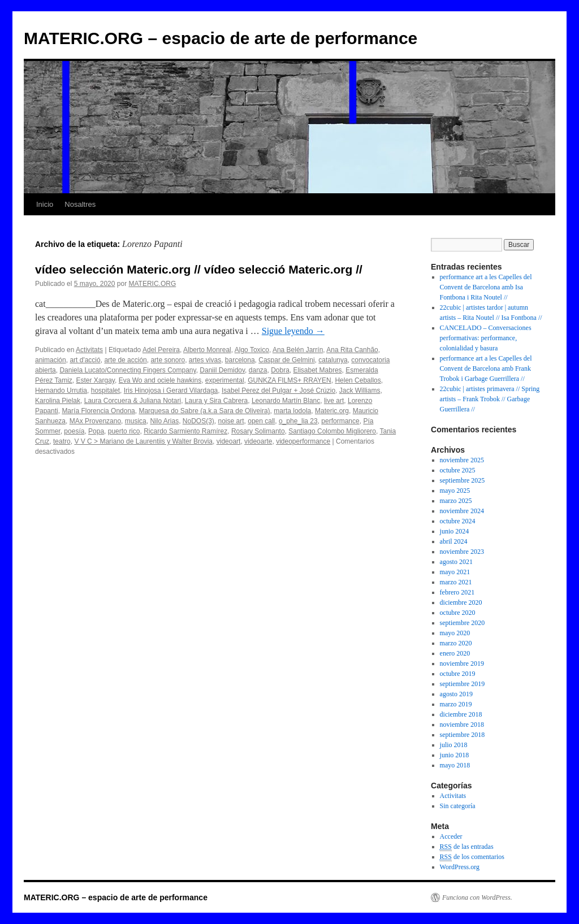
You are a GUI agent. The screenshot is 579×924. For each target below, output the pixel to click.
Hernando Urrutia (61, 391)
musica (136, 421)
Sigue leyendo (293, 331)
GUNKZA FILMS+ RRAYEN (289, 380)
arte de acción (125, 360)
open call (261, 421)
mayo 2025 (455, 491)
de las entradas (467, 847)
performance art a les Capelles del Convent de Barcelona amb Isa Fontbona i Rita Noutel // (486, 287)
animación (51, 360)
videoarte (258, 441)
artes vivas (205, 360)
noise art (231, 421)
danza (258, 370)
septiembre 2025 (463, 480)
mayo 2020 (455, 633)
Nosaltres (80, 204)
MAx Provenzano (95, 421)
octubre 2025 (458, 470)
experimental (225, 380)
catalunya (333, 360)
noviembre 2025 (462, 460)
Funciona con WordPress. (477, 897)
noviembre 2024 (462, 511)
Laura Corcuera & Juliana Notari (133, 401)
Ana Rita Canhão (352, 350)
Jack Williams (360, 391)
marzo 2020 (456, 643)
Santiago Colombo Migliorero (332, 431)
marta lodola (292, 411)
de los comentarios (472, 857)
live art (334, 401)
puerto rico (124, 431)
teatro (62, 441)
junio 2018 (455, 755)
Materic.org (332, 411)
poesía (74, 431)
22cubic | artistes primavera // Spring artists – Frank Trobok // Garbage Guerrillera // (490, 399)
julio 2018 (454, 745)
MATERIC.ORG (152, 284)
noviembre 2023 (462, 552)
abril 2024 (454, 541)
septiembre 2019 (463, 684)
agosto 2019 (456, 694)
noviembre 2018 (462, 725)
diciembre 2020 (461, 602)
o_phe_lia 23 (298, 421)
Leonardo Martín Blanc (286, 401)
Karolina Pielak (58, 401)
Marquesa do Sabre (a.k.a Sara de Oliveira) (204, 411)
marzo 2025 (456, 501)
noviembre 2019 (462, 663)
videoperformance (303, 441)
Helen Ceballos (358, 380)
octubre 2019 (458, 674)
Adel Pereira (161, 350)
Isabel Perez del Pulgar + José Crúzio (278, 391)
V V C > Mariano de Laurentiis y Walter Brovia (143, 441)
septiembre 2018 (463, 735)
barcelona (240, 360)
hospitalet (105, 391)
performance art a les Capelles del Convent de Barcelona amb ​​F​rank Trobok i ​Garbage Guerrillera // (486, 368)
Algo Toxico (252, 350)
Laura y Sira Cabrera (216, 401)
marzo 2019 (456, 704)
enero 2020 (455, 653)
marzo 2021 (456, 582)
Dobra (280, 370)
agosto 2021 (456, 562)
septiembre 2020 (463, 623)
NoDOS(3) (198, 421)
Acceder (451, 836)
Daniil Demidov (222, 370)
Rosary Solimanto (258, 431)
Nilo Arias (164, 421)
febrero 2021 (457, 592)
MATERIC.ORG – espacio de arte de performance (221, 38)
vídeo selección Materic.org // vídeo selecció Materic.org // (199, 269)
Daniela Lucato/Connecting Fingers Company (128, 370)
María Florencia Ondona (98, 411)
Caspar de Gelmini (286, 360)
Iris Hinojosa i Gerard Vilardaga (171, 391)
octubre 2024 (458, 521)
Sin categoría (458, 806)
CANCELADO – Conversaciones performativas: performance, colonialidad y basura (486, 338)
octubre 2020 (458, 613)
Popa (96, 431)
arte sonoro (168, 360)
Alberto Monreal (207, 350)
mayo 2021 (455, 572)
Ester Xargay (95, 380)
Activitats (89, 350)
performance (340, 421)
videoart (229, 441)
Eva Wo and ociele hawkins (160, 380)
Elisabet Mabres (318, 370)
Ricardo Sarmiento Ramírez (185, 431)
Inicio (45, 204)
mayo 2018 (455, 765)
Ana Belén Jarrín (298, 350)
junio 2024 (455, 531)
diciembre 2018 (461, 714)
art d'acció (85, 360)
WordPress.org (460, 867)
